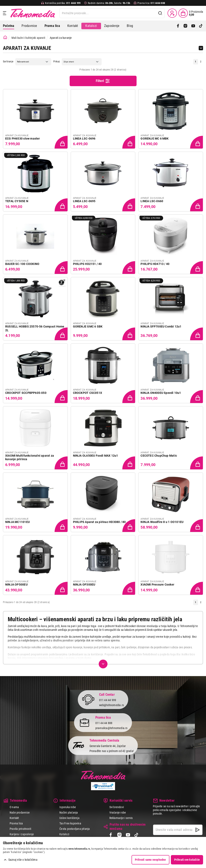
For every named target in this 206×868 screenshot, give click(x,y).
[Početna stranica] (5, 37)
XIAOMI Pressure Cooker (157, 585)
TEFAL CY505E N (17, 201)
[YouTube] (193, 26)
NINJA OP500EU (16, 585)
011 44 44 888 (104, 723)
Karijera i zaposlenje (22, 834)
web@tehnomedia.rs (112, 705)
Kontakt (73, 26)
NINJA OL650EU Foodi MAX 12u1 (96, 456)
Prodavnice (29, 26)
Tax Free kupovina (70, 823)
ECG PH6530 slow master (23, 139)
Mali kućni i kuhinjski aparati (28, 38)
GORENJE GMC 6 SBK (88, 326)
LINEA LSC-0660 (152, 201)
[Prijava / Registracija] (172, 13)
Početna (9, 26)
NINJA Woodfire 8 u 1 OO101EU (162, 522)
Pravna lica (16, 823)
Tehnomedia (33, 13)
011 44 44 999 (108, 700)
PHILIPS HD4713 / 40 (155, 264)
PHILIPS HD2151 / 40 (87, 264)
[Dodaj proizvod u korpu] (61, 142)
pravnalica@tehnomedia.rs (111, 728)
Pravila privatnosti (20, 829)
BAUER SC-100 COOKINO (22, 264)
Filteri (103, 81)
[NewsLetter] (198, 830)
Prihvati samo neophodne (150, 860)
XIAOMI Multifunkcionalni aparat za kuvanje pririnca (30, 457)
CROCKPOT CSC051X (88, 393)
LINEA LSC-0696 (84, 139)
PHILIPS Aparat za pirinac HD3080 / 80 (99, 522)
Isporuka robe (68, 807)
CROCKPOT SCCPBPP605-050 (26, 393)
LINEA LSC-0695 (84, 201)
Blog (130, 26)
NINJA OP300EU (84, 585)
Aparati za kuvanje (61, 38)
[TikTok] (201, 26)
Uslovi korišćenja (69, 818)
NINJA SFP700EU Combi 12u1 (161, 326)
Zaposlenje (112, 26)
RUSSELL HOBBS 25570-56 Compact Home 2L (35, 328)
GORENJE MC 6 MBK (155, 139)
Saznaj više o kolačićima (23, 860)
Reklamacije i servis (121, 818)
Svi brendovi (117, 807)
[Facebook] (178, 26)
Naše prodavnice (20, 813)
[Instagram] (186, 26)
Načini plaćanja (69, 813)
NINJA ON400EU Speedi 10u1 (161, 393)
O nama (14, 807)
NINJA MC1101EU (17, 522)
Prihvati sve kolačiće (187, 860)
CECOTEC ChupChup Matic (159, 456)
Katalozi (91, 26)
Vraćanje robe (118, 813)
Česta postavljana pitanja (75, 829)
